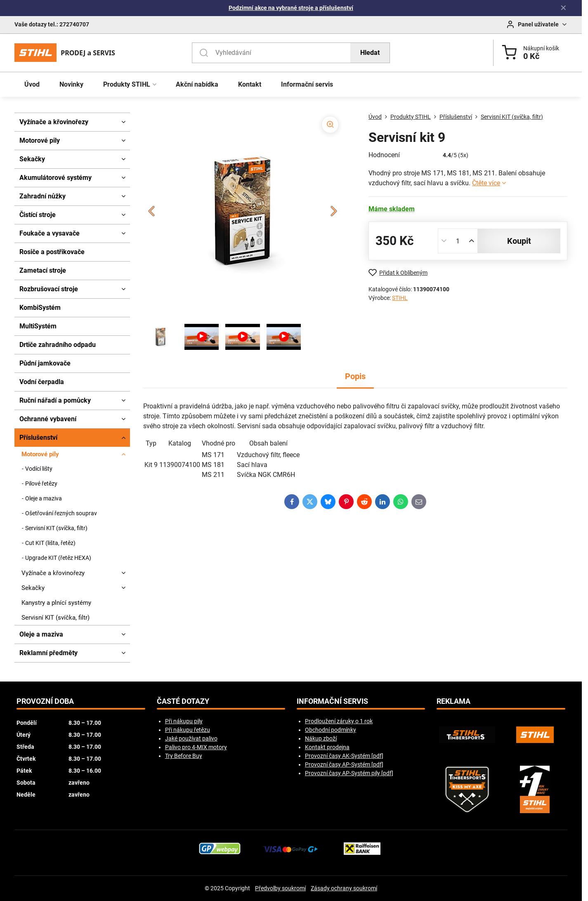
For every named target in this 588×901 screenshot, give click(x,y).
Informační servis (332, 701)
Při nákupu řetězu (188, 730)
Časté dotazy (183, 701)
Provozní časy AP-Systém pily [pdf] (349, 773)
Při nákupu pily (184, 721)
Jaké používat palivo (191, 738)
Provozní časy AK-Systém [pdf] (344, 756)
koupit (519, 241)
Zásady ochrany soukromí (344, 888)
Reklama (453, 701)
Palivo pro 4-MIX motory (196, 747)
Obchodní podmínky (331, 730)
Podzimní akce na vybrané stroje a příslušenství (291, 8)
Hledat (370, 53)
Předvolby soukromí (280, 888)
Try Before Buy (184, 756)
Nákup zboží (321, 738)
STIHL (400, 298)
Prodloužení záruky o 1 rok (339, 721)
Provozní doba (45, 701)
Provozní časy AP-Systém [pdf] (344, 764)
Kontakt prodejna (327, 747)
